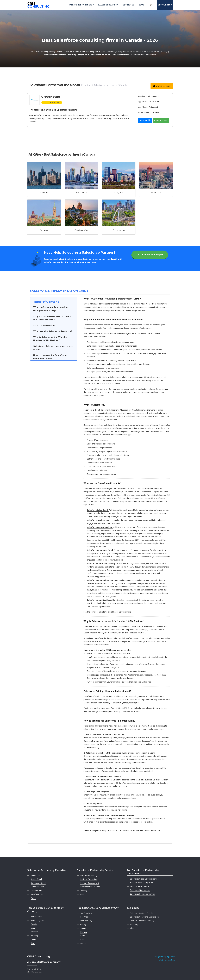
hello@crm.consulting (166, 960)
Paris (82, 940)
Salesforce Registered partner (142, 894)
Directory (134, 924)
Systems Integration (89, 879)
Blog (141, 5)
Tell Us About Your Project (150, 255)
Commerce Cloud (38, 890)
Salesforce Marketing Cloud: (100, 527)
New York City (86, 921)
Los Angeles (85, 917)
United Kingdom (37, 920)
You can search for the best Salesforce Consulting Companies (109, 744)
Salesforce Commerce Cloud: (100, 550)
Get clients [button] (164, 5)
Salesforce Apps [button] (107, 5)
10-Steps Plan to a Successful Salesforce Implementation (124, 830)
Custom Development (90, 883)
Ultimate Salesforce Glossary (142, 921)
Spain (33, 943)
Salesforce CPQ (37, 894)
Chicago (84, 924)
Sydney (83, 928)
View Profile (145, 120)
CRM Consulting (39, 956)
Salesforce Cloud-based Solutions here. (115, 612)
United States (36, 917)
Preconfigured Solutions (90, 887)
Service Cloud (36, 879)
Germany (34, 935)
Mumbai (84, 932)
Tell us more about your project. (143, 55)
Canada (34, 924)
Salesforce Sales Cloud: (98, 510)
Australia (34, 932)
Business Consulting (89, 875)
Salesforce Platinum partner (142, 883)
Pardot (33, 898)
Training (84, 890)
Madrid (83, 943)
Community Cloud (38, 883)
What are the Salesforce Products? (53, 331)
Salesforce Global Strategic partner (145, 879)
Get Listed (128, 5)
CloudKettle (51, 97)
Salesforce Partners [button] (80, 5)
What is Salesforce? (44, 325)
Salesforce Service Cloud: (99, 520)
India (33, 928)
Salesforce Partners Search (141, 913)
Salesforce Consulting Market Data (145, 917)
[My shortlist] (151, 2)
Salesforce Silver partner (140, 890)
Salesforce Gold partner (140, 886)
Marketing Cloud (37, 887)
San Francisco (86, 913)
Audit (83, 894)
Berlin (83, 936)
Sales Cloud (35, 875)
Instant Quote (161, 120)
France (33, 939)
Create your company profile (164, 957)
